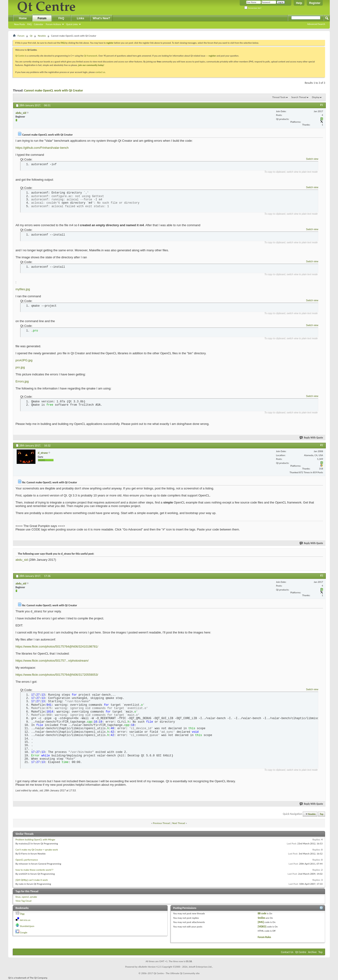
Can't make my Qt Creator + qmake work (37, 850)
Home (23, 18)
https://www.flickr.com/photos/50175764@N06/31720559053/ (57, 675)
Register (315, 3)
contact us (100, 72)
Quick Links (72, 24)
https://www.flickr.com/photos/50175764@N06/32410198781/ (57, 646)
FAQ (29, 24)
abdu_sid (22, 560)
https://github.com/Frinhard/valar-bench (42, 148)
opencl (25, 897)
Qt (31, 36)
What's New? (101, 18)
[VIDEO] (262, 927)
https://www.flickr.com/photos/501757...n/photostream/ (52, 661)
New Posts (19, 24)
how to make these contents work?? (34, 870)
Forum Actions (53, 24)
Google (24, 932)
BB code (262, 913)
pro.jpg (20, 367)
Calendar (38, 24)
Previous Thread (161, 823)
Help (299, 3)
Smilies (261, 918)
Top (322, 814)
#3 (322, 576)
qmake (34, 897)
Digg (22, 914)
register (212, 56)
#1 (322, 105)
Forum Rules (264, 937)
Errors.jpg (22, 381)
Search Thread (299, 97)
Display (316, 97)
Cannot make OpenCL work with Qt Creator (54, 90)
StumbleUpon (27, 926)
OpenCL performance (27, 860)
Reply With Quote (311, 438)
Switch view (312, 159)
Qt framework (91, 56)
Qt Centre (20, 56)
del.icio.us (25, 920)
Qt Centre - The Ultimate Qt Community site (177, 973)
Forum (42, 18)
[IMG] (261, 922)
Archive (312, 952)
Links (80, 18)
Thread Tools (279, 97)
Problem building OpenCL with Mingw (35, 840)
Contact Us (287, 952)
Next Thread (179, 823)
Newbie (42, 36)
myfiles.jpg (23, 289)
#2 (322, 445)
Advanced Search (316, 24)
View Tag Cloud (23, 901)
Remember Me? (253, 8)
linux (18, 897)
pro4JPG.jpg (24, 360)
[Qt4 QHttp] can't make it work (32, 880)
